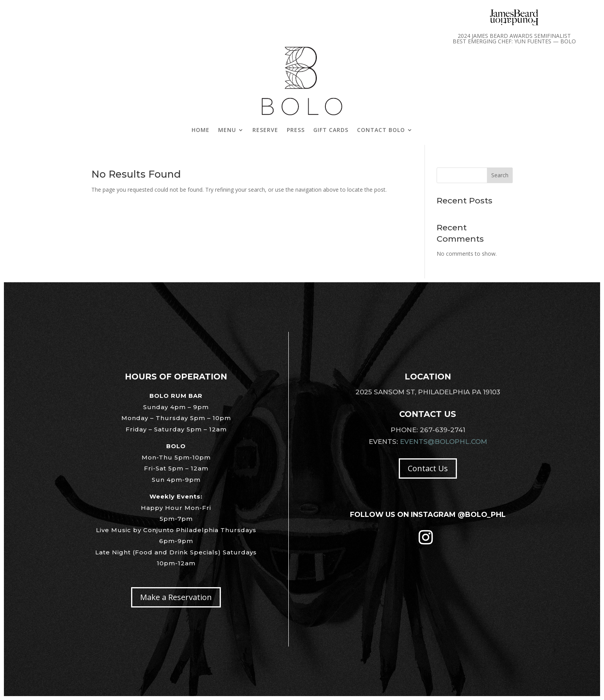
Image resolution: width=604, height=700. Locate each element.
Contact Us (428, 468)
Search (500, 175)
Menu (227, 130)
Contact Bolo (381, 130)
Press (296, 130)
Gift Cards (331, 130)
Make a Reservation (176, 597)
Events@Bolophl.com (443, 442)
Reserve (265, 130)
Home (201, 130)
